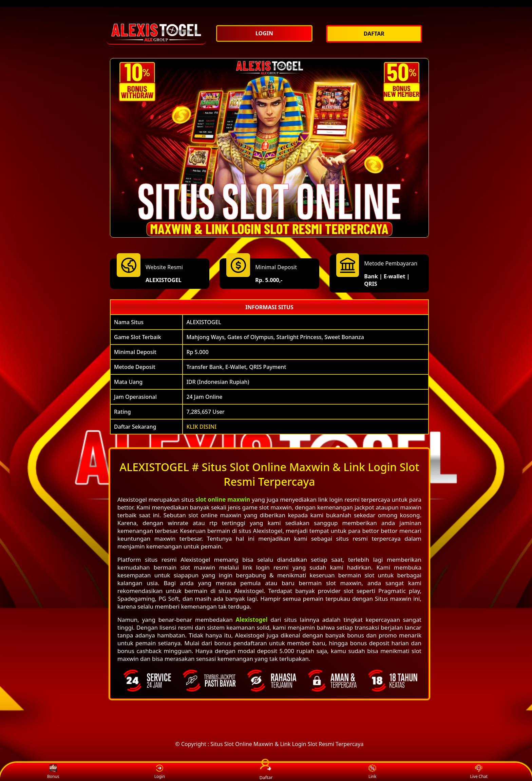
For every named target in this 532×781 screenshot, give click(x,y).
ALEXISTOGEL (164, 280)
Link (372, 772)
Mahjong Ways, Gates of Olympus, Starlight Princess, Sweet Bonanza (275, 337)
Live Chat (479, 772)
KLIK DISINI (201, 427)
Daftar (266, 771)
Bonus (53, 772)
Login (160, 772)
